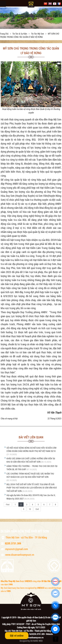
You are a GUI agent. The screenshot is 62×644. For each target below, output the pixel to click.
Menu (3, 4)
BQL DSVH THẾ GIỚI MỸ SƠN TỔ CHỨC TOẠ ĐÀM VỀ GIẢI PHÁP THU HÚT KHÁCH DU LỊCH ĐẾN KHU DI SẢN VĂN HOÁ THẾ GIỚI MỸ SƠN (32, 488)
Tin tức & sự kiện (20, 34)
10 (30, 509)
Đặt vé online (17, 636)
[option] (31, 18)
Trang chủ (4, 34)
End (37, 509)
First (8, 504)
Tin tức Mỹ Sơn (38, 34)
